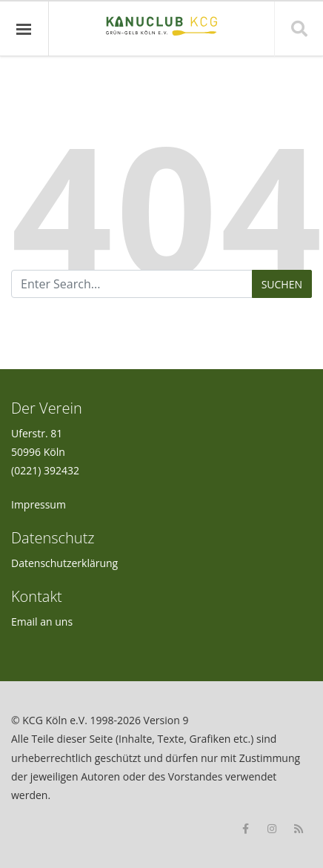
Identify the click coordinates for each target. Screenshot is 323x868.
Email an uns (42, 622)
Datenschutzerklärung (64, 563)
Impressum (39, 504)
